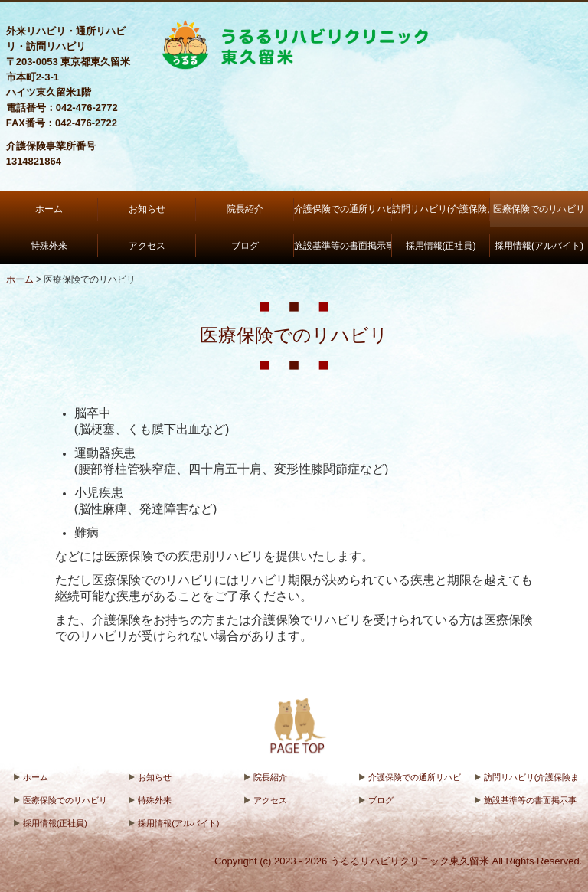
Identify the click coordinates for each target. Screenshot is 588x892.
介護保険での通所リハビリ (343, 209)
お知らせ (147, 209)
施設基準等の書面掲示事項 (343, 246)
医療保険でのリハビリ (539, 209)
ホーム (49, 209)
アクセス (147, 246)
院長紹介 (245, 209)
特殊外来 (49, 246)
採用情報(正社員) (441, 246)
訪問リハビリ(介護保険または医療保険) (441, 209)
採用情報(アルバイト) (539, 246)
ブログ (245, 246)
